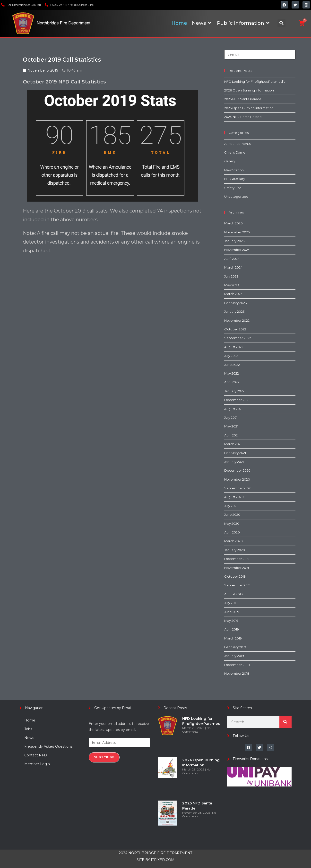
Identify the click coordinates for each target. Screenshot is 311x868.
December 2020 (237, 470)
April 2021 (231, 435)
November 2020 (237, 479)
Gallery (230, 161)
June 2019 (232, 612)
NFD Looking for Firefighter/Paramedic (255, 82)
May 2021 (231, 426)
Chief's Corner (235, 152)
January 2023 (234, 311)
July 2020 (231, 506)
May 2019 (231, 621)
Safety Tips (233, 188)
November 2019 (237, 568)
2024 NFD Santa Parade (243, 117)
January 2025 (234, 241)
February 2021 (235, 453)
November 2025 (237, 232)
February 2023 (236, 303)
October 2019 (235, 576)
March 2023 (233, 294)
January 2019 (234, 656)
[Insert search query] (260, 55)
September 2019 (237, 585)
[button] (281, 23)
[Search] (285, 722)
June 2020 (232, 515)
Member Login (37, 764)
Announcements (237, 144)
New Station (234, 170)
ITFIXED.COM (163, 860)
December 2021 (237, 400)
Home (30, 720)
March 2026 (233, 223)
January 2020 (235, 550)
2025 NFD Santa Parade (243, 99)
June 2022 (232, 365)
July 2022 (231, 356)
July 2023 (231, 276)
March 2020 (233, 541)
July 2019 (231, 603)
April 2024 (232, 259)
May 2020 (232, 524)
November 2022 (237, 320)
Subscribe (104, 757)
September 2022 (238, 338)
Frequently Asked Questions (48, 746)
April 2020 (232, 532)
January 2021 (234, 462)
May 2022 (232, 373)
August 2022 (234, 347)
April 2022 (232, 382)
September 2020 (238, 488)
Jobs (28, 729)
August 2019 (233, 594)
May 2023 (232, 285)
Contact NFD (36, 755)
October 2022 (235, 329)
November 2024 (237, 250)
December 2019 (237, 559)
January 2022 (234, 391)
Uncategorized (236, 197)
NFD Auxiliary (235, 179)
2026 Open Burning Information (249, 90)
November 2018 (237, 673)
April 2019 (232, 629)
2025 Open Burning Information (249, 108)
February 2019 (235, 647)
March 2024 (233, 267)
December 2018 (237, 665)
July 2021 (231, 418)
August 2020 (234, 497)
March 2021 (233, 444)
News (29, 738)
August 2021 (233, 409)
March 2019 (233, 638)
